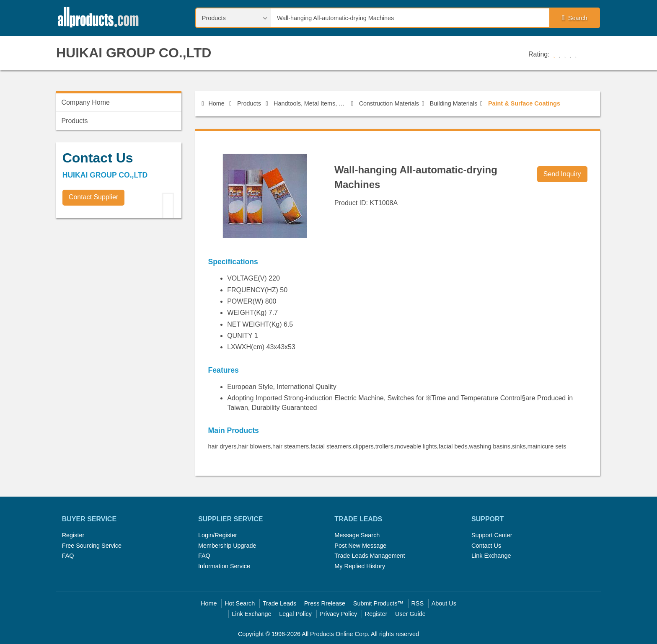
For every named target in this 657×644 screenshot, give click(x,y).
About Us (444, 603)
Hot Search (240, 603)
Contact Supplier (93, 197)
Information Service (224, 566)
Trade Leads (279, 603)
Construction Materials (389, 103)
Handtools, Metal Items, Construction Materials (311, 103)
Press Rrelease (325, 603)
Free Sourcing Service (92, 546)
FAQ (68, 556)
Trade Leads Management (370, 556)
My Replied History (360, 566)
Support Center (492, 535)
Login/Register (218, 535)
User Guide (410, 614)
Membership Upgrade (227, 546)
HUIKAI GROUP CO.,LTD (134, 53)
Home (213, 103)
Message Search (357, 535)
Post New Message (360, 546)
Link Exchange (491, 556)
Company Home (85, 102)
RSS (417, 603)
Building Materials (454, 103)
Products (249, 103)
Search (574, 18)
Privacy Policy (339, 614)
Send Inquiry (562, 174)
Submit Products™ (378, 603)
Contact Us (486, 546)
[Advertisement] (119, 283)
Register (73, 535)
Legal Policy (295, 614)
